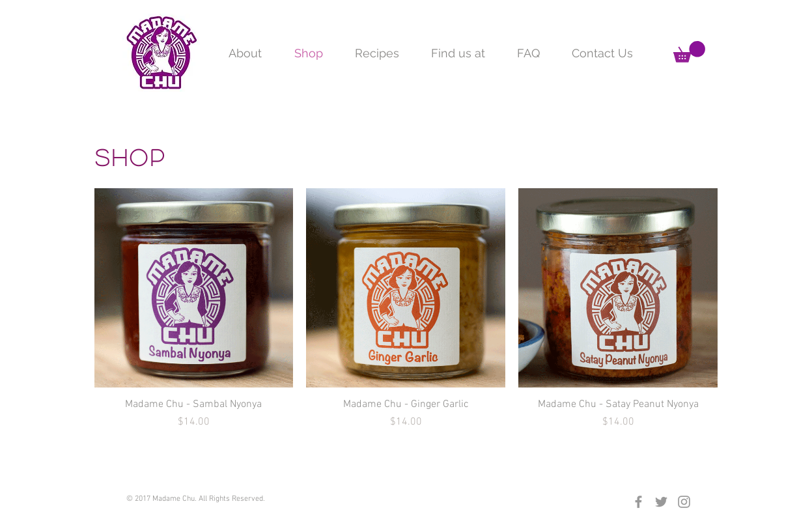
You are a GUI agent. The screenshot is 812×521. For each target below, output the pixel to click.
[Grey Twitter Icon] (661, 502)
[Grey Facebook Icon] (638, 502)
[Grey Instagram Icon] (684, 502)
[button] (689, 52)
